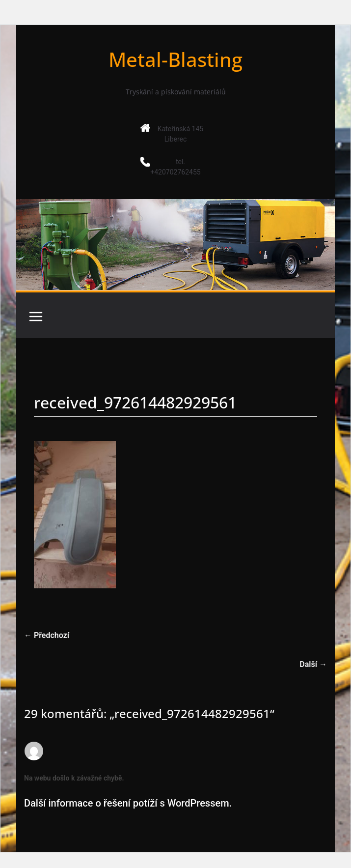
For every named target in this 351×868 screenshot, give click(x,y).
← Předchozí (47, 635)
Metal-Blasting (175, 59)
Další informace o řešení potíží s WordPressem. (128, 803)
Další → (313, 664)
